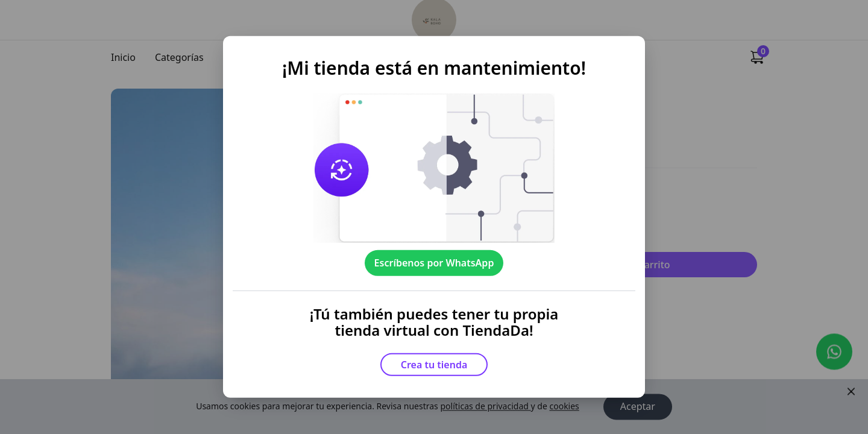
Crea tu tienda (434, 365)
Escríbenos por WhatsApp (434, 263)
